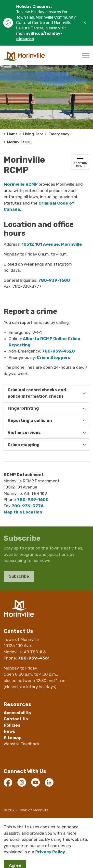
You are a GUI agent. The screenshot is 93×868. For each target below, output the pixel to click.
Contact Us (16, 719)
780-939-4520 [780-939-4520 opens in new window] (58, 351)
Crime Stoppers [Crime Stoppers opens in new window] (54, 357)
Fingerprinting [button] (23, 408)
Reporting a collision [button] (30, 420)
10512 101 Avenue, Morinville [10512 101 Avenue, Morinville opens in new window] (52, 244)
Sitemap (13, 738)
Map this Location (23, 512)
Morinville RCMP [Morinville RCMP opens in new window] (21, 184)
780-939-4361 (34, 658)
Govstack (31, 831)
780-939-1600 (33, 500)
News (9, 731)
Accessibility (18, 713)
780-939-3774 (28, 506)
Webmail (12, 820)
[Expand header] (86, 55)
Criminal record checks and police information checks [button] (37, 393)
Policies (12, 725)
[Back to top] (46, 854)
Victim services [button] (24, 432)
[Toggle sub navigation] (80, 162)
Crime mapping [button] (24, 445)
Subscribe (19, 576)
